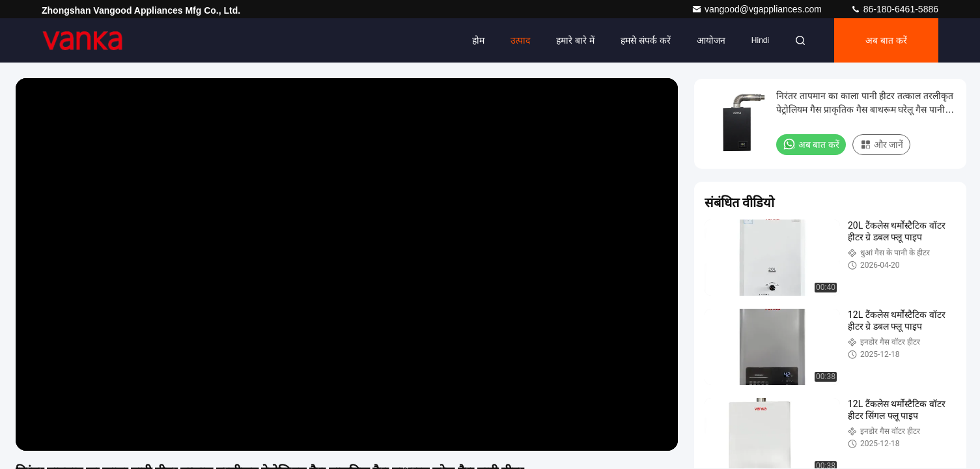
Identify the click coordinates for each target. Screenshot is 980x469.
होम (478, 40)
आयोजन (711, 40)
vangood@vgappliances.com (758, 9)
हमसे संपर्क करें (646, 40)
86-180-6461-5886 (894, 9)
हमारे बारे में (575, 40)
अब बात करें (886, 40)
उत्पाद (520, 40)
